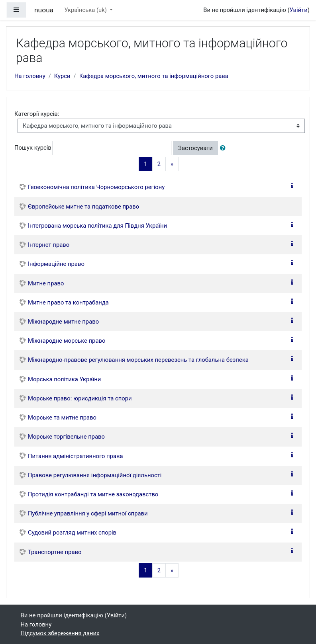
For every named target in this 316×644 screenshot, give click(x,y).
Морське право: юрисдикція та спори (80, 398)
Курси (62, 76)
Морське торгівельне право (66, 437)
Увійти (299, 10)
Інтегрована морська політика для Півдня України (97, 226)
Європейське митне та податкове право (83, 207)
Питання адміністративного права (75, 456)
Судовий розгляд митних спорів (72, 533)
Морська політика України (64, 379)
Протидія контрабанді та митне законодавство (93, 494)
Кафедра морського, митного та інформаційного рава (154, 76)
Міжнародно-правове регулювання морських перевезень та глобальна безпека (138, 360)
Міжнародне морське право (67, 341)
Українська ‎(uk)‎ (86, 10)
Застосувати (195, 148)
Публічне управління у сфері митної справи (88, 513)
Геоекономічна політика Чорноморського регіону (96, 187)
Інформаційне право (56, 264)
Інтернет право (49, 245)
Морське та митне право (62, 418)
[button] (224, 148)
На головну (30, 76)
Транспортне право (55, 552)
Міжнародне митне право (63, 322)
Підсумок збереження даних (60, 633)
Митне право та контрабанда (68, 302)
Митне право (46, 283)
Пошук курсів (33, 148)
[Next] (172, 164)
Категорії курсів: (37, 114)
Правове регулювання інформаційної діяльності (95, 475)
